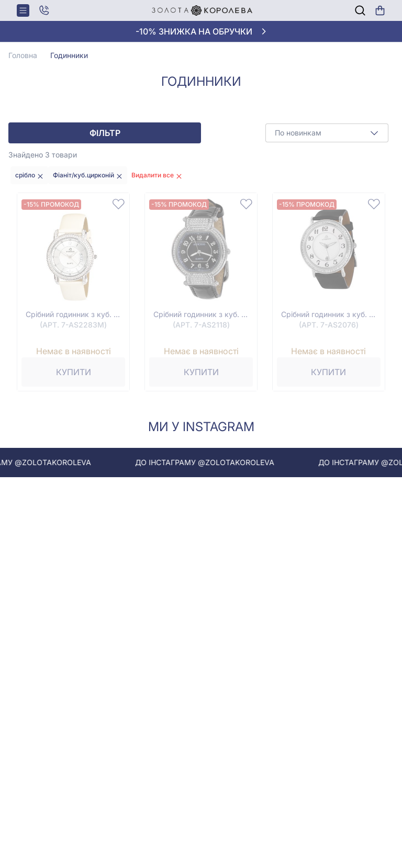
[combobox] (327, 133)
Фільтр (105, 133)
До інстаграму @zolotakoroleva (213, 462)
